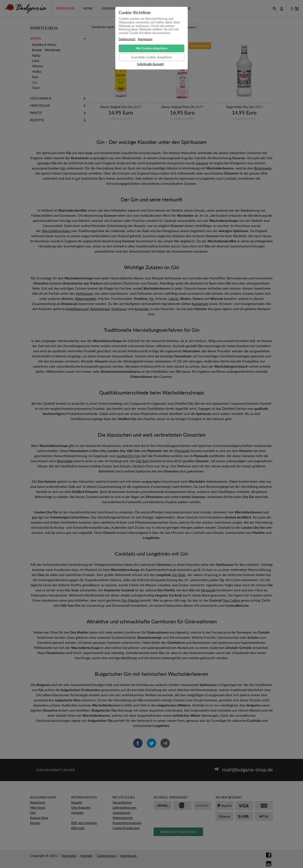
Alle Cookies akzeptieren (152, 48)
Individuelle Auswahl (150, 64)
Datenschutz (127, 39)
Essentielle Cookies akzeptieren (152, 57)
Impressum (145, 39)
